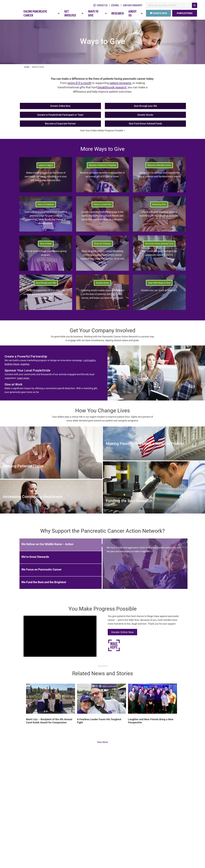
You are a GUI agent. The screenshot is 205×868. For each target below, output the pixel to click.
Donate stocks (102, 284)
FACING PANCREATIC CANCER (42, 13)
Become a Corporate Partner (60, 125)
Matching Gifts (159, 206)
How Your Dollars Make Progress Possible (103, 132)
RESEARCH (118, 13)
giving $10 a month (79, 84)
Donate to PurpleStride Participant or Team (60, 116)
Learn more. (23, 379)
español (115, 5)
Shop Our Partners (102, 245)
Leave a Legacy (46, 166)
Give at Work (46, 245)
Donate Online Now (60, 107)
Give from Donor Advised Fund (159, 245)
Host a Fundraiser (46, 206)
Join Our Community (133, 5)
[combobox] (172, 5)
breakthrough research (112, 89)
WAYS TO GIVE (97, 13)
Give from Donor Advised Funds (145, 125)
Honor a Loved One (102, 206)
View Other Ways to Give (159, 284)
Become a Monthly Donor (159, 166)
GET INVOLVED (74, 13)
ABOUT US (136, 13)
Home (27, 68)
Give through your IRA (145, 107)
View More (103, 743)
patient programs (120, 84)
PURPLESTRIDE (185, 13)
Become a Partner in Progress (102, 166)
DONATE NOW (158, 13)
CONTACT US (100, 5)
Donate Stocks (145, 116)
